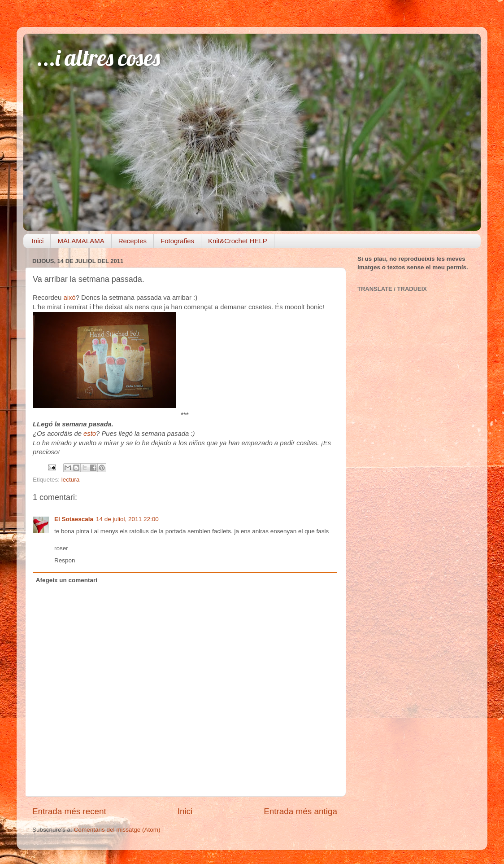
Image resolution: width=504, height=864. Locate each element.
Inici (38, 241)
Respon (65, 560)
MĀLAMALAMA (81, 241)
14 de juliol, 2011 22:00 (127, 519)
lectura (71, 480)
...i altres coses (98, 58)
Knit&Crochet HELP (238, 241)
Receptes (133, 241)
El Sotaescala (74, 519)
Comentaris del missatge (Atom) (117, 830)
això (70, 298)
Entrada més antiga (300, 811)
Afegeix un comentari (67, 580)
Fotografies (177, 241)
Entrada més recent (69, 811)
